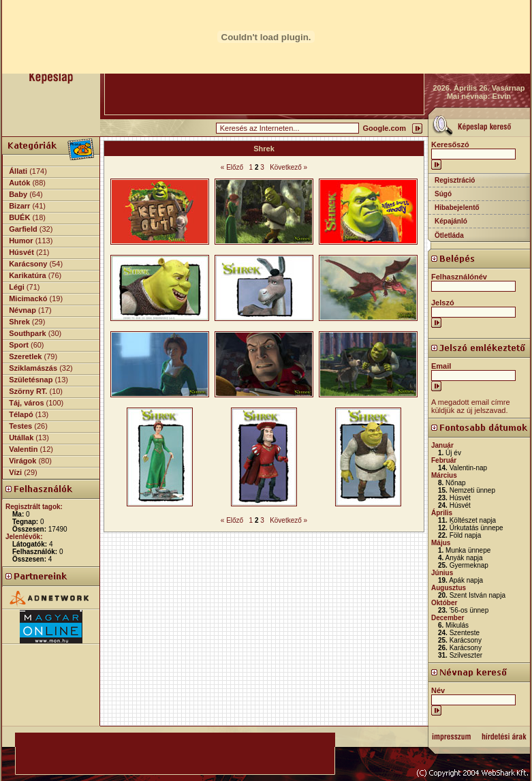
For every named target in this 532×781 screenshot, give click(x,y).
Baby (18, 194)
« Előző (232, 167)
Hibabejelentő (457, 208)
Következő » (288, 167)
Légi (17, 287)
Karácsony (28, 264)
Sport (19, 345)
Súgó (443, 194)
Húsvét (21, 252)
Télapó (21, 414)
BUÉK (19, 217)
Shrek (19, 322)
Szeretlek (25, 356)
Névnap (22, 310)
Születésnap (31, 380)
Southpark (27, 333)
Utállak (21, 438)
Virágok (22, 461)
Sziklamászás (33, 368)
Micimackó (28, 298)
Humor (21, 241)
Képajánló (451, 221)
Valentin (23, 449)
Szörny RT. (28, 391)
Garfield (23, 229)
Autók (19, 183)
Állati (18, 171)
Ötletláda (449, 235)
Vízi (15, 472)
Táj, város (26, 403)
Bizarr (19, 206)
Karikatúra (27, 275)
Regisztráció (455, 180)
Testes (20, 426)
